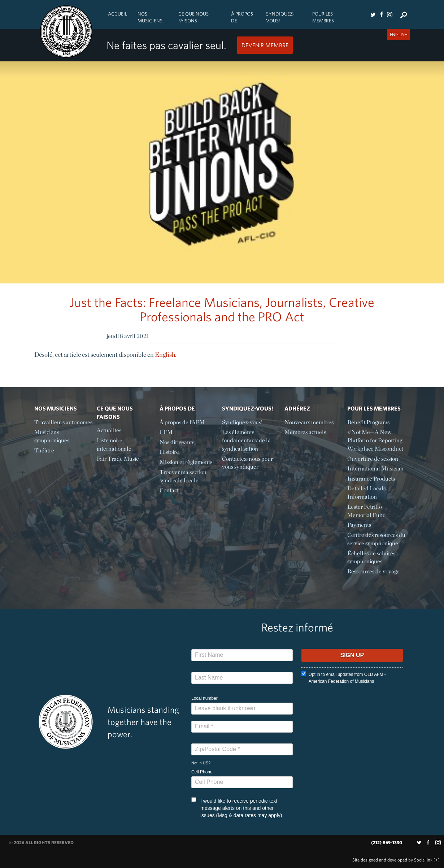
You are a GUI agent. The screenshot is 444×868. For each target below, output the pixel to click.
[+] (437, 860)
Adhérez (297, 408)
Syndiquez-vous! (280, 17)
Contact (169, 490)
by (392, 860)
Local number (204, 698)
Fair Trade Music (118, 459)
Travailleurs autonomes (63, 422)
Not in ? (201, 763)
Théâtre (44, 450)
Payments (359, 525)
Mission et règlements (186, 462)
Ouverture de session (373, 459)
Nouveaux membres (309, 422)
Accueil (117, 14)
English (165, 354)
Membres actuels (305, 432)
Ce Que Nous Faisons (193, 17)
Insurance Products (371, 479)
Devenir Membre (265, 45)
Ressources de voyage (373, 571)
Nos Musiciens (150, 17)
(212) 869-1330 (387, 843)
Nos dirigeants (177, 442)
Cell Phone (202, 772)
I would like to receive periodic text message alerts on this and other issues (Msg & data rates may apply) (237, 808)
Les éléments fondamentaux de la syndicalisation (246, 440)
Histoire (169, 452)
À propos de (242, 17)
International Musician (375, 468)
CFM (166, 432)
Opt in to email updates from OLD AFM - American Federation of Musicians (344, 678)
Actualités (109, 430)
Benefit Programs (368, 422)
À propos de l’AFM (182, 422)
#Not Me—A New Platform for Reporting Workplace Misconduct (375, 440)
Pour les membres (323, 17)
